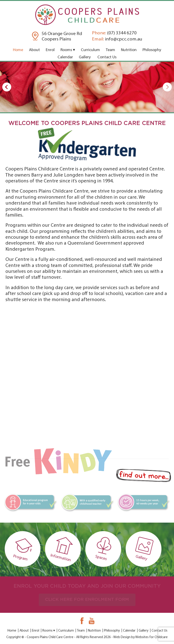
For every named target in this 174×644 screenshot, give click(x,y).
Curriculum (90, 50)
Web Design (122, 637)
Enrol (50, 50)
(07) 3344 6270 (114, 33)
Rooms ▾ (68, 50)
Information (67, 549)
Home (18, 50)
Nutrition (129, 50)
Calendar (65, 57)
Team (110, 50)
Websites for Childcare (151, 637)
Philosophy (152, 50)
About (34, 50)
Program (27, 549)
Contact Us (107, 57)
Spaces (108, 549)
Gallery (85, 57)
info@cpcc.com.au (117, 39)
